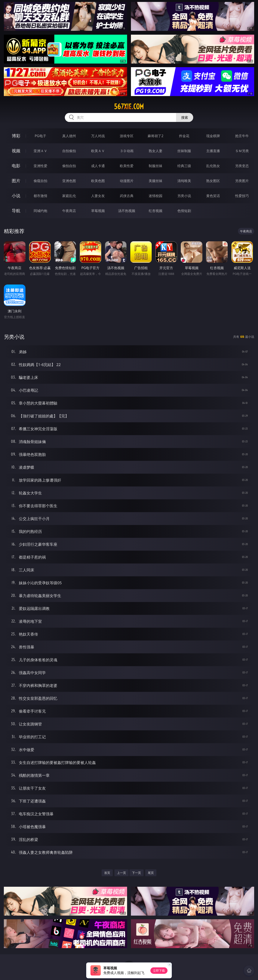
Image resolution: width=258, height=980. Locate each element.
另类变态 (242, 166)
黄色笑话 (213, 196)
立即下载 (159, 970)
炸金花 (184, 136)
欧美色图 (98, 181)
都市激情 (40, 196)
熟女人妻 (156, 151)
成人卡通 (98, 166)
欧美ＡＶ (98, 151)
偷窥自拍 (40, 181)
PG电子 (40, 136)
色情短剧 (184, 211)
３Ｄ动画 (127, 151)
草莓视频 (98, 211)
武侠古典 (127, 196)
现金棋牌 (213, 136)
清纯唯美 (184, 181)
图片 (16, 181)
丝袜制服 (184, 151)
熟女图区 (213, 181)
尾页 (151, 873)
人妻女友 (98, 196)
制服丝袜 (156, 166)
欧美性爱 (127, 166)
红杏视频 (156, 211)
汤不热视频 (127, 211)
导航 (16, 211)
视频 (16, 151)
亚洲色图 (69, 181)
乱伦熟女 (213, 166)
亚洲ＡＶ (40, 151)
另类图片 (242, 181)
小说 (16, 196)
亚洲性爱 (40, 166)
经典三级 (184, 166)
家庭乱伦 (69, 196)
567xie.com (129, 107)
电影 (16, 166)
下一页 (136, 873)
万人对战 (98, 136)
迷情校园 (156, 196)
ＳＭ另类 (242, 151)
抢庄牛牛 (242, 136)
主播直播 (213, 151)
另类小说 (184, 196)
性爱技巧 (242, 196)
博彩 (16, 136)
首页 (107, 873)
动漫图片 (127, 181)
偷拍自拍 (69, 166)
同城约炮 (40, 211)
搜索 (185, 117)
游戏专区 (127, 136)
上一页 (122, 873)
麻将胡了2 (155, 136)
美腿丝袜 (156, 181)
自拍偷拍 (69, 151)
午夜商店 (69, 211)
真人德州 (69, 136)
